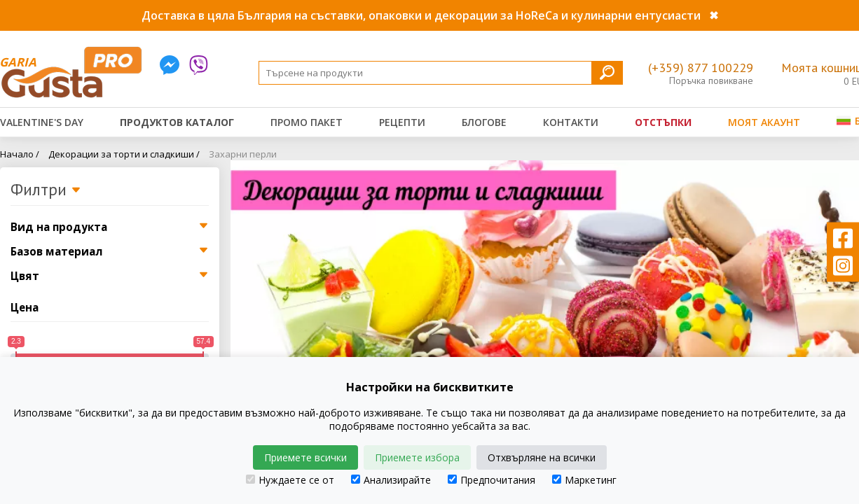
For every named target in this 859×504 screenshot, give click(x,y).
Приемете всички (305, 457)
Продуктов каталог (177, 122)
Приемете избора (417, 457)
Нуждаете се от (290, 480)
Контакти (571, 122)
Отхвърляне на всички (542, 457)
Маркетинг (584, 480)
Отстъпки (663, 122)
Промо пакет (307, 122)
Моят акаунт (764, 122)
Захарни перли (243, 154)
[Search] (441, 73)
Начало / (20, 154)
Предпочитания (492, 480)
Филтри (46, 190)
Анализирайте (391, 480)
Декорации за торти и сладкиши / (124, 154)
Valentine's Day (42, 122)
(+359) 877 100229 (701, 68)
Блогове (484, 122)
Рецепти (402, 122)
